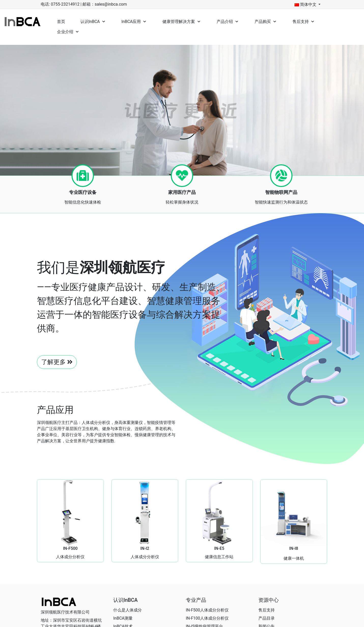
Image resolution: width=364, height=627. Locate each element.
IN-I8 (294, 548)
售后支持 (267, 610)
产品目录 (267, 618)
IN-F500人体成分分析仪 (207, 610)
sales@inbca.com (111, 4)
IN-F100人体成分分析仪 (207, 618)
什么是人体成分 (128, 610)
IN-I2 (145, 548)
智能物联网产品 (281, 192)
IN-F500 (70, 548)
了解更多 (57, 362)
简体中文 (305, 5)
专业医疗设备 (83, 192)
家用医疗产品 (182, 192)
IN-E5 (219, 548)
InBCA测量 (123, 618)
